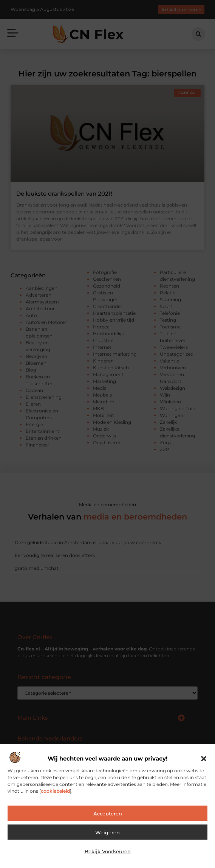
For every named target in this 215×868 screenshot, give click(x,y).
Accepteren (108, 814)
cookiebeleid (55, 791)
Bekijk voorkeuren (108, 851)
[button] (204, 759)
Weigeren (107, 832)
